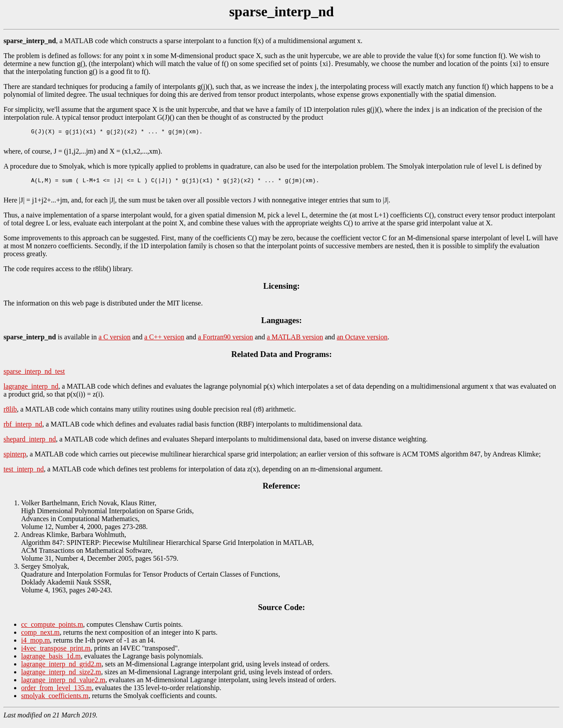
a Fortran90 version (225, 342)
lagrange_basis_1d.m (51, 661)
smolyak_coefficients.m (55, 701)
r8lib (10, 414)
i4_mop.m (35, 645)
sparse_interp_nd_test (34, 377)
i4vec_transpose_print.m (56, 653)
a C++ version (164, 342)
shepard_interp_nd (30, 444)
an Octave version (362, 342)
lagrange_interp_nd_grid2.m (61, 669)
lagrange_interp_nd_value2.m (63, 685)
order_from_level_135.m (56, 693)
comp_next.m (40, 638)
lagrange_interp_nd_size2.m (61, 677)
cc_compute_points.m (52, 630)
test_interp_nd (24, 474)
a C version (115, 342)
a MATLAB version (295, 342)
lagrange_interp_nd (31, 392)
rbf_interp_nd (23, 429)
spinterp (15, 459)
